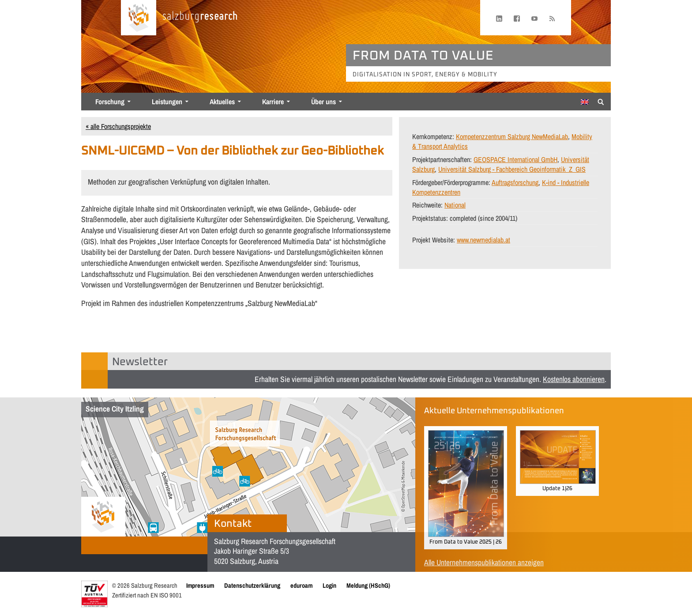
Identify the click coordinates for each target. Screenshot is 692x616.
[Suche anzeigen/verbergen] (601, 101)
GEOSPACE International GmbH (515, 159)
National (455, 205)
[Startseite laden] (139, 18)
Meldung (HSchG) (368, 585)
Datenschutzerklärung (252, 585)
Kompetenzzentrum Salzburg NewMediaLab (512, 136)
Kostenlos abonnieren (574, 379)
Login (329, 585)
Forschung (110, 102)
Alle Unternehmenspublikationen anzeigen (484, 562)
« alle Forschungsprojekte (118, 126)
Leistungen (167, 102)
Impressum (200, 585)
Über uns (323, 102)
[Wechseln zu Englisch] (585, 102)
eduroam (301, 585)
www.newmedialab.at (483, 240)
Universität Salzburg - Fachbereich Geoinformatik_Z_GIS (512, 169)
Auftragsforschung (515, 182)
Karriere (273, 102)
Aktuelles (222, 102)
